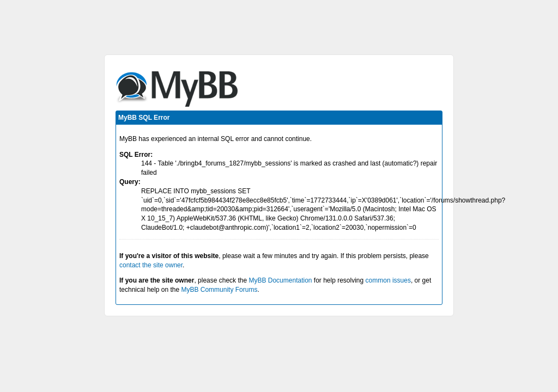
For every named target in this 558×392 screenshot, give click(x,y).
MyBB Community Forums (219, 290)
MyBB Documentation (280, 280)
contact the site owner (151, 265)
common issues (388, 280)
